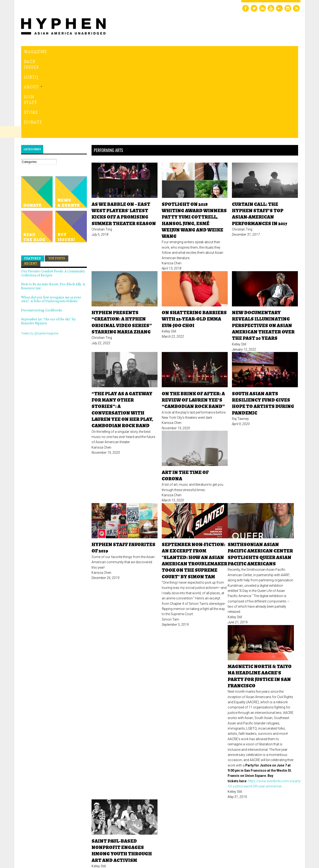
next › (239, 796)
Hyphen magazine (43, 845)
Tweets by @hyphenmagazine (40, 253)
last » (256, 796)
